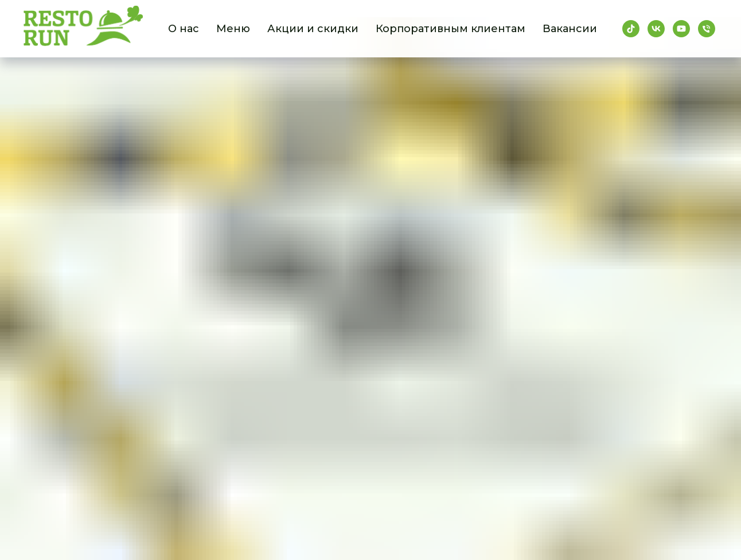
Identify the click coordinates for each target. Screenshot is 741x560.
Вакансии (570, 29)
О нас (184, 29)
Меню (233, 29)
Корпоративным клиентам (451, 29)
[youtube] (681, 29)
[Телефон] (707, 29)
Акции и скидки (313, 29)
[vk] (656, 29)
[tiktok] (631, 29)
